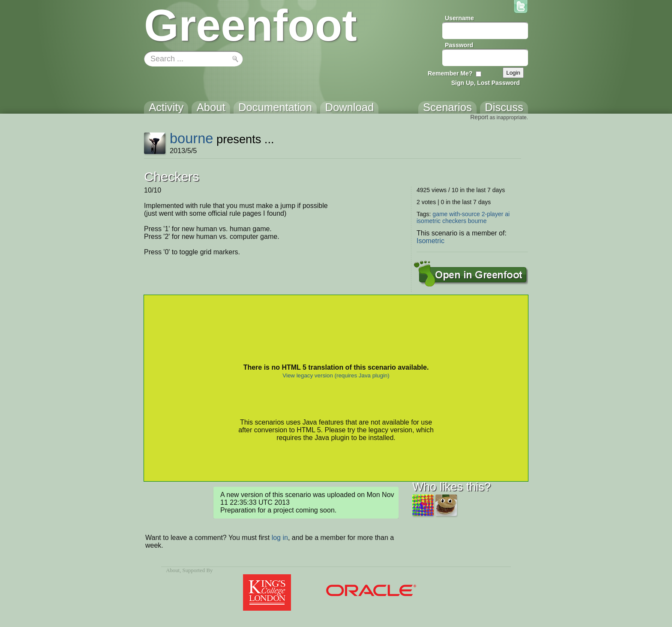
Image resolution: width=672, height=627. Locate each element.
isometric (429, 221)
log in (280, 538)
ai (507, 214)
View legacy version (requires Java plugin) (336, 375)
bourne (192, 138)
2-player (493, 214)
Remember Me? (450, 73)
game (440, 214)
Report (479, 117)
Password (459, 45)
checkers (454, 221)
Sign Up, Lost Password (486, 83)
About (173, 570)
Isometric (430, 241)
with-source (465, 214)
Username (459, 18)
